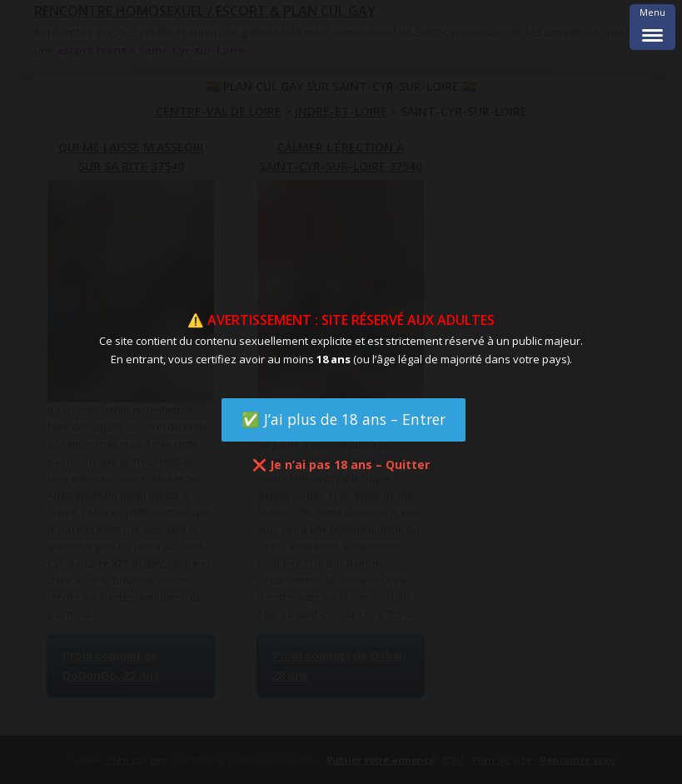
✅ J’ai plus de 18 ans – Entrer (343, 419)
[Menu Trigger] (652, 27)
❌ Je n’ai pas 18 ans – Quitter (341, 464)
